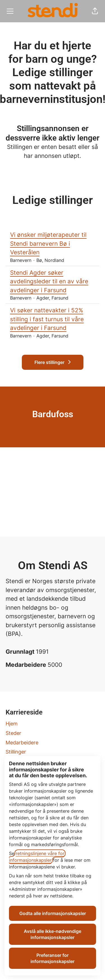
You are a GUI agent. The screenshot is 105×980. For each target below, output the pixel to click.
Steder (13, 733)
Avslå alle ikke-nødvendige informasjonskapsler (53, 934)
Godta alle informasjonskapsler (53, 913)
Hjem (12, 724)
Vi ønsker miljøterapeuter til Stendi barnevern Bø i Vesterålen (53, 244)
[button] (95, 11)
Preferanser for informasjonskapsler (53, 958)
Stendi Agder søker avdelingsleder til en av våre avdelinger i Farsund (53, 282)
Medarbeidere (22, 743)
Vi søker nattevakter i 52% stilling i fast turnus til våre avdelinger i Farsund (53, 319)
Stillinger (16, 752)
